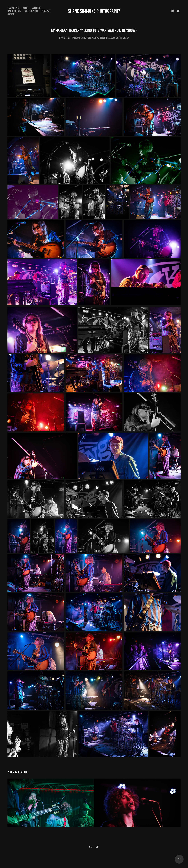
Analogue (36, 8)
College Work (31, 11)
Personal (46, 11)
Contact (11, 14)
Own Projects (14, 11)
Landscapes (13, 8)
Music (25, 8)
